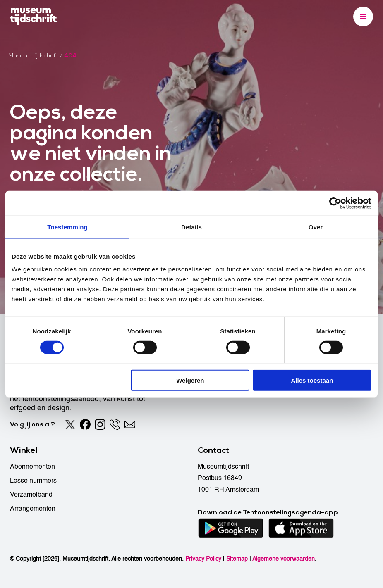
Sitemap (237, 559)
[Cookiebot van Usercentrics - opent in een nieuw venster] (335, 203)
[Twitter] (70, 424)
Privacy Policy (203, 559)
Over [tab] (316, 227)
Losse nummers (33, 481)
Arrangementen (33, 509)
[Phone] (115, 424)
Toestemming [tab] (67, 227)
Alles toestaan (312, 380)
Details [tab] (191, 227)
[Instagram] (100, 424)
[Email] (130, 424)
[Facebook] (85, 424)
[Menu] (363, 17)
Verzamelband (31, 495)
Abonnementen (32, 467)
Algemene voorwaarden (284, 559)
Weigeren (190, 380)
